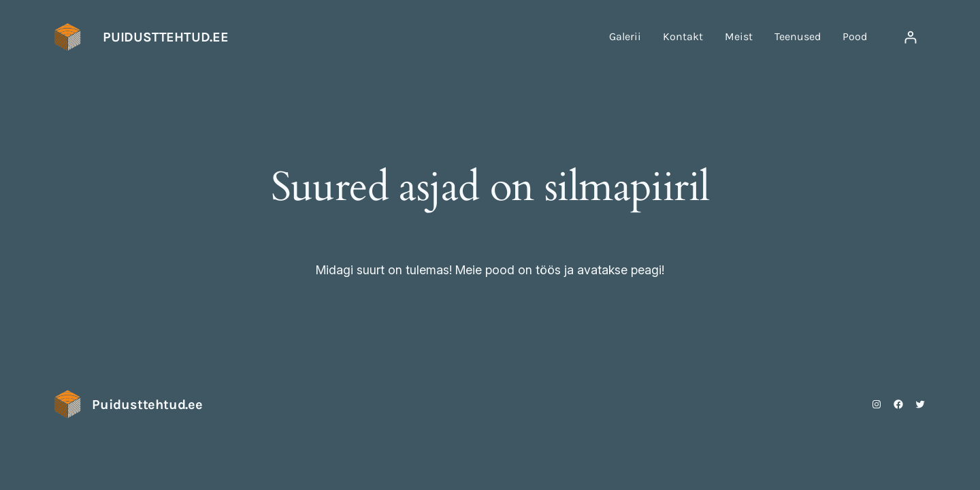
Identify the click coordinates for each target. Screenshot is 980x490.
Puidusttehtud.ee (166, 37)
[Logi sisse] (910, 37)
